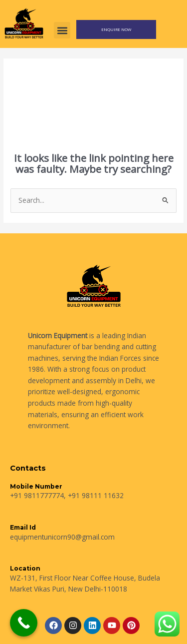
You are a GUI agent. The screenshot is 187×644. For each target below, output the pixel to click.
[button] (62, 30)
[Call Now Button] (24, 623)
